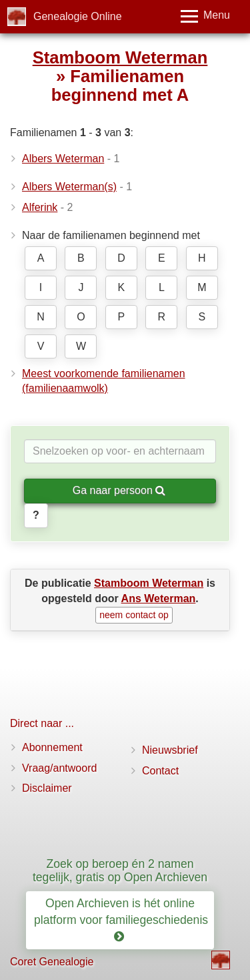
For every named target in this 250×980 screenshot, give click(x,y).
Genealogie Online (78, 16)
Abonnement (52, 747)
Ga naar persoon (119, 490)
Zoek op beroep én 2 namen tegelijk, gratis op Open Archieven (120, 870)
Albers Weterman (63, 159)
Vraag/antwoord (59, 768)
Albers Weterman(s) (69, 187)
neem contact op (134, 615)
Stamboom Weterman (120, 57)
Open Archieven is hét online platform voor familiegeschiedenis (123, 920)
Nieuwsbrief (170, 750)
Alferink (40, 207)
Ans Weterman (159, 598)
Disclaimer (47, 788)
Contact (160, 771)
